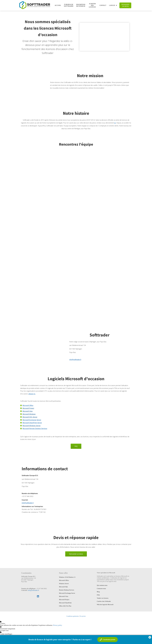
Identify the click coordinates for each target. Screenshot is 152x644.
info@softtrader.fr (33, 590)
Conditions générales (73, 616)
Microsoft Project (28, 408)
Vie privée (83, 616)
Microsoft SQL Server (30, 417)
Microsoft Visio (28, 411)
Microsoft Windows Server (32, 426)
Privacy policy (58, 625)
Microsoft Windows (29, 414)
